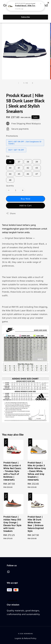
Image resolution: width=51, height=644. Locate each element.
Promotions (12, 136)
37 (19, 162)
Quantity (10, 186)
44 (10, 174)
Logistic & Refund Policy (26, 638)
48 (10, 180)
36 (10, 162)
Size (8, 156)
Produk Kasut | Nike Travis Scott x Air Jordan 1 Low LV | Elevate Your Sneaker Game (26, 4)
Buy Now (26, 199)
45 (19, 174)
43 (37, 168)
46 (28, 174)
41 (19, 168)
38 (28, 162)
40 (10, 168)
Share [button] (11, 213)
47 (37, 174)
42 (28, 168)
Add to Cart (26, 205)
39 (37, 162)
